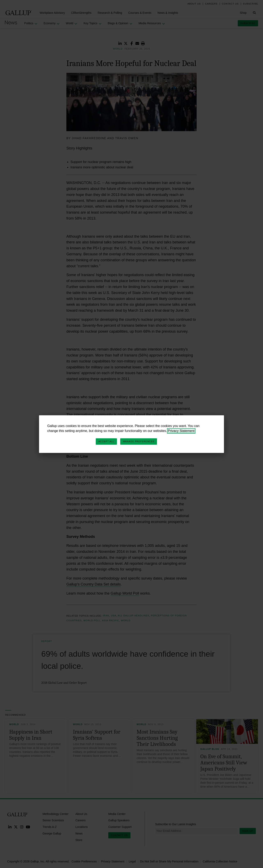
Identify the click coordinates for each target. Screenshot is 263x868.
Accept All (106, 441)
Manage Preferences (139, 441)
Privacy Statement (181, 431)
